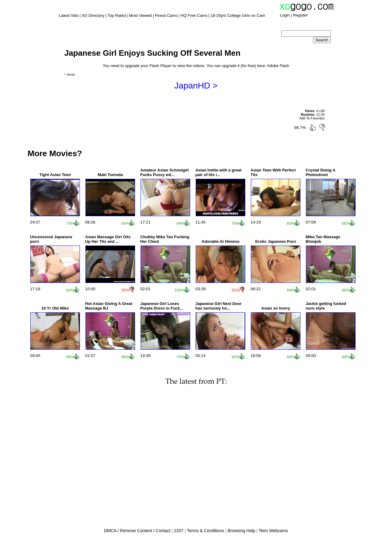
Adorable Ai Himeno (221, 241)
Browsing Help (241, 531)
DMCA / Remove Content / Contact (137, 531)
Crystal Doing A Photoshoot (320, 172)
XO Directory (93, 15)
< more (69, 74)
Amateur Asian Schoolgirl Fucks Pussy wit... (164, 172)
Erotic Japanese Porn (276, 241)
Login (285, 15)
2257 (179, 531)
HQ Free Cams (194, 15)
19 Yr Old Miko (55, 308)
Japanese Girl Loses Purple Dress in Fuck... (162, 306)
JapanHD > (196, 86)
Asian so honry (276, 308)
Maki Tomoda (110, 175)
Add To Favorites (312, 118)
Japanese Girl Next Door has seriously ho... (219, 306)
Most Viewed (140, 15)
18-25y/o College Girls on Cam (238, 15)
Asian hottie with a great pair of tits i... (218, 172)
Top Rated (117, 15)
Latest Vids (69, 15)
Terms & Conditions (205, 531)
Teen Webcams (273, 531)
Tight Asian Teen (55, 175)
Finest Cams (166, 15)
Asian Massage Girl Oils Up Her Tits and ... (108, 239)
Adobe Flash (278, 66)
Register (300, 15)
